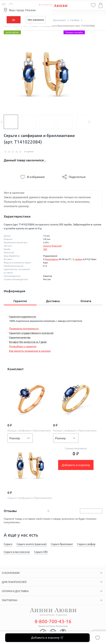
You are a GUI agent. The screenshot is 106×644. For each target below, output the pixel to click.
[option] (13, 122)
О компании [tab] (11, 573)
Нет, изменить (36, 20)
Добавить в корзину (76, 465)
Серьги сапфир (86, 544)
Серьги (8, 544)
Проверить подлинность (24, 329)
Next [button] (89, 122)
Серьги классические (17, 552)
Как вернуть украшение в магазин (30, 351)
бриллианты (52, 259)
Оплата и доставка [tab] (15, 591)
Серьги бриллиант (62, 544)
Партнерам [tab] (10, 600)
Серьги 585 (41, 552)
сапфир (78, 259)
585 (45, 249)
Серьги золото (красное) (32, 544)
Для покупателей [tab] (14, 582)
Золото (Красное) (53, 246)
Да (14, 20)
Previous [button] (2, 122)
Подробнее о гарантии (23, 346)
